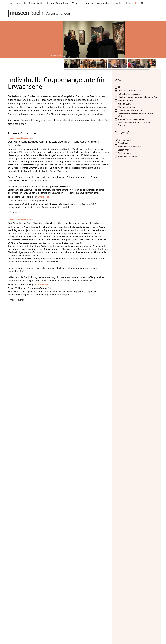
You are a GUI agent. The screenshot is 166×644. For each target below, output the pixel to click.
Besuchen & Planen (123, 3)
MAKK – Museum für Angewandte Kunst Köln (138, 97)
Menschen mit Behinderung (130, 147)
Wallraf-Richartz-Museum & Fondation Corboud (135, 124)
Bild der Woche (36, 3)
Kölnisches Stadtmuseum (129, 94)
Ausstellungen (63, 3)
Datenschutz (58, 640)
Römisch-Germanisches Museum (132, 119)
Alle (120, 87)
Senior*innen (124, 150)
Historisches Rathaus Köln (130, 90)
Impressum (44, 640)
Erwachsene (123, 143)
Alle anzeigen (124, 140)
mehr (52, 535)
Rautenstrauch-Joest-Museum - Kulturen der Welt (137, 115)
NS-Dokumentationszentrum (130, 110)
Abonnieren (14, 512)
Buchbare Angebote (101, 3)
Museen (50, 3)
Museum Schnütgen (127, 107)
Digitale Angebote (17, 3)
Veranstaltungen (81, 3)
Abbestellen (31, 512)
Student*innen (124, 153)
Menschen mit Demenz (128, 157)
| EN (139, 3)
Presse (79, 640)
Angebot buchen (17, 212)
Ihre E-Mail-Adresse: (17, 493)
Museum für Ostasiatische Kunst (132, 100)
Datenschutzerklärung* (19, 502)
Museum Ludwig (125, 104)
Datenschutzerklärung (26, 506)
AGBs (70, 640)
